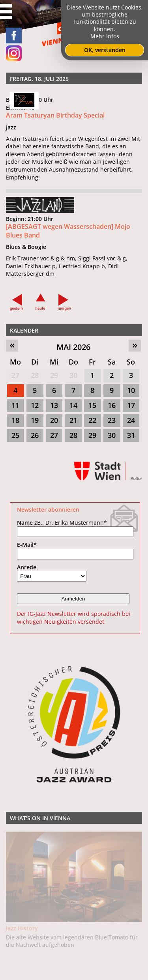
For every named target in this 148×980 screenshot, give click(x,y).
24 (131, 420)
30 (73, 375)
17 (131, 405)
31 (131, 435)
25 (15, 435)
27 (15, 375)
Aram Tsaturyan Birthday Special (55, 115)
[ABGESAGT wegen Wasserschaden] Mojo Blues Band (68, 231)
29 (54, 375)
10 (131, 390)
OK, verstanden (105, 50)
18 (15, 420)
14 (73, 405)
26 (35, 435)
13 (54, 405)
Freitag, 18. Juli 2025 (39, 79)
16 (112, 405)
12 (35, 405)
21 (73, 420)
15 (92, 405)
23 (112, 420)
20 (54, 420)
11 (15, 405)
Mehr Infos (105, 36)
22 (92, 420)
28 (35, 375)
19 (35, 420)
